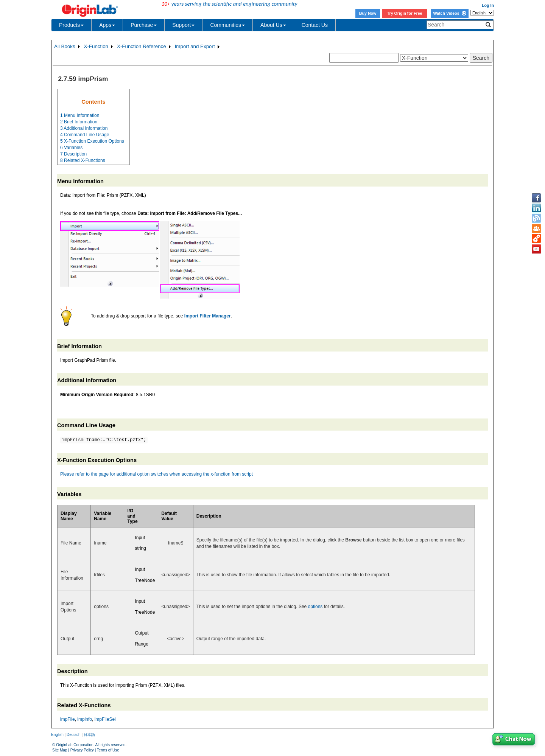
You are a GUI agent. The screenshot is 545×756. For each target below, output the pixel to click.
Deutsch (74, 735)
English (57, 735)
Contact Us (315, 25)
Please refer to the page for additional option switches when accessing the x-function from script (156, 474)
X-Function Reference (142, 46)
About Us (273, 25)
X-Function (96, 46)
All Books (65, 46)
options (315, 607)
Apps (107, 25)
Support (183, 25)
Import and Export (195, 46)
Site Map (60, 750)
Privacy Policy (82, 750)
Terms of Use (108, 750)
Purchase (144, 25)
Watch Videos (449, 13)
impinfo (85, 719)
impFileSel (105, 719)
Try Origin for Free (405, 13)
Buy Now (368, 13)
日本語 (89, 735)
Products (71, 25)
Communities (227, 25)
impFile (68, 719)
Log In (488, 5)
